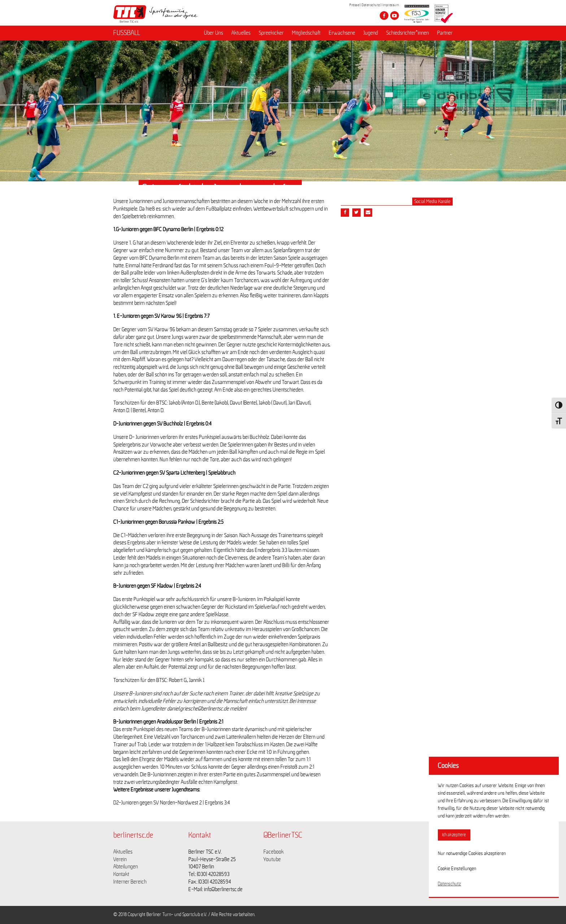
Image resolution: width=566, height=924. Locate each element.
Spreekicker (271, 33)
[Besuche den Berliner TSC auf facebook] (384, 16)
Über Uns (214, 33)
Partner (445, 33)
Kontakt (121, 874)
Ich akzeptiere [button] (454, 835)
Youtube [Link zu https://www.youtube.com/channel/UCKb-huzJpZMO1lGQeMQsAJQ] (272, 859)
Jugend (371, 33)
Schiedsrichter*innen (408, 33)
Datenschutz (371, 5)
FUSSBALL (127, 33)
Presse (354, 5)
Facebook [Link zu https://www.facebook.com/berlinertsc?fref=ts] (274, 852)
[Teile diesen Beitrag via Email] (368, 213)
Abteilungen (126, 867)
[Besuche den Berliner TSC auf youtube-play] (395, 16)
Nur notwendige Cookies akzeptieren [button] (472, 854)
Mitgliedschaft (306, 33)
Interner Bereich (130, 882)
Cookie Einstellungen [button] (457, 869)
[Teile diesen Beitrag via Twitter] (356, 213)
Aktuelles (241, 33)
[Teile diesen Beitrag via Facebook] (345, 213)
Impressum (391, 5)
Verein (120, 859)
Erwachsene (342, 33)
